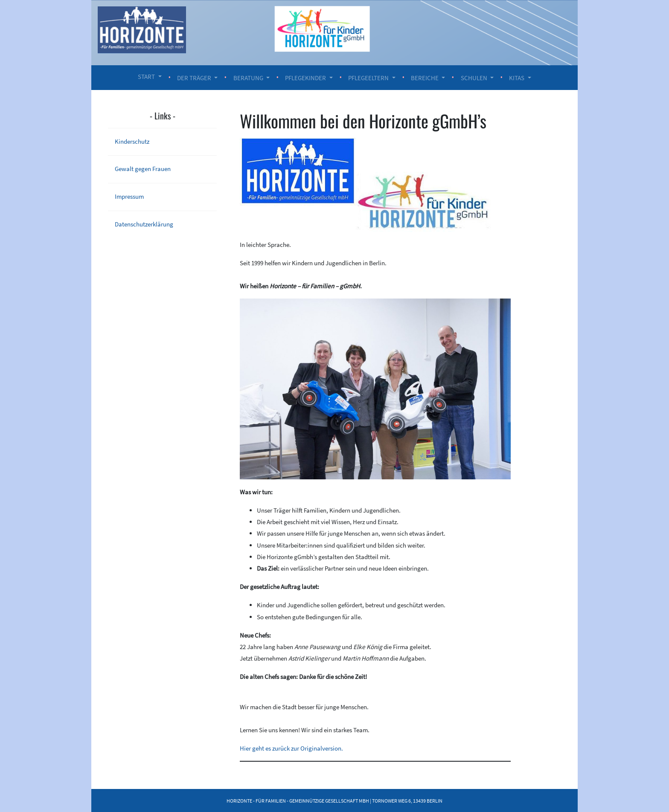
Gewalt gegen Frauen (143, 169)
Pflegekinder (305, 78)
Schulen (474, 78)
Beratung (248, 78)
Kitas (517, 78)
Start (146, 77)
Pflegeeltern (368, 78)
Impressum (129, 196)
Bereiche (425, 78)
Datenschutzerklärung (144, 224)
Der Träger (194, 78)
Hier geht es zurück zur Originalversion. (291, 748)
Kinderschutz (132, 141)
